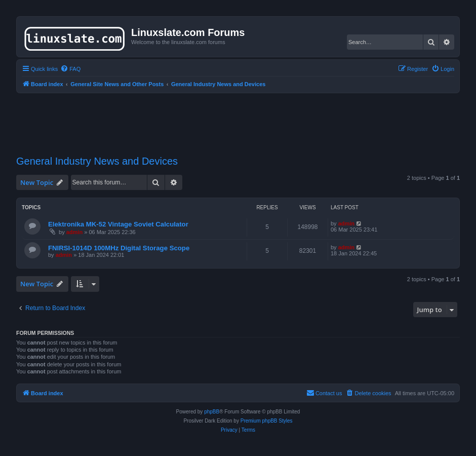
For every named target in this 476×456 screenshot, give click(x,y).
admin (74, 232)
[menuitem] (70, 69)
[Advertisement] (238, 118)
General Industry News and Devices (97, 161)
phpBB (212, 412)
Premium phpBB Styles (267, 421)
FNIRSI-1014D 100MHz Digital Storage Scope (119, 248)
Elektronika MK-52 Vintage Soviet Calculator (118, 224)
